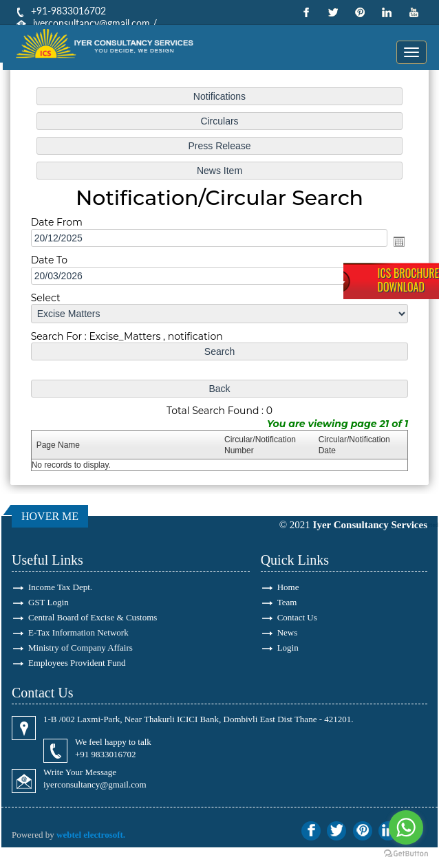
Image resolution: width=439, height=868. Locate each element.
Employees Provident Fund (77, 663)
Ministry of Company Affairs (81, 648)
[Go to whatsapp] (406, 827)
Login (288, 648)
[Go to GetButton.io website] (406, 854)
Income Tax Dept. (60, 587)
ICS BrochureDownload (408, 280)
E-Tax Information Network (78, 632)
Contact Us (297, 617)
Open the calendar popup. (398, 241)
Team (287, 602)
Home (288, 587)
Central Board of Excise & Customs (93, 617)
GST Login (49, 602)
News (288, 632)
